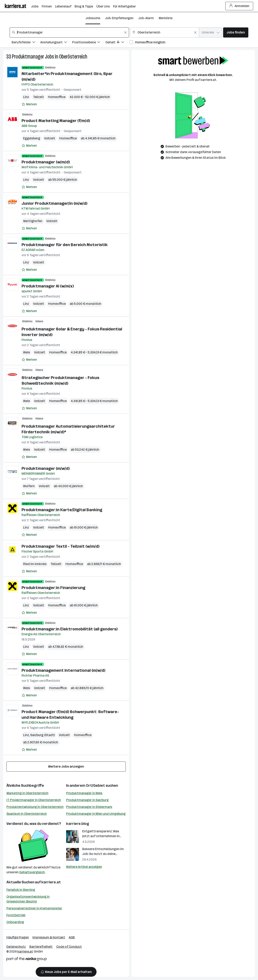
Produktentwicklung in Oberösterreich (35, 807)
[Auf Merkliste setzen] (29, 104)
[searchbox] (69, 32)
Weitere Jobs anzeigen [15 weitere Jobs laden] (66, 766)
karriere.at (51, 882)
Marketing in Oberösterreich (27, 793)
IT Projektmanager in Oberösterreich (34, 800)
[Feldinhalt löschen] (125, 32)
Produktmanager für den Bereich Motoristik (65, 245)
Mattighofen (33, 221)
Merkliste (166, 18)
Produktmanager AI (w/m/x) (48, 286)
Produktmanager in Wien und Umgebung (96, 814)
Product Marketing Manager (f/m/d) (56, 121)
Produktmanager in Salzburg (87, 800)
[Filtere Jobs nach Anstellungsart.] (56, 43)
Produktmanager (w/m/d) (46, 162)
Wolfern (29, 486)
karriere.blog (78, 824)
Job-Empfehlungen (119, 18)
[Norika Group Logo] (27, 960)
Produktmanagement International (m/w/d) (63, 670)
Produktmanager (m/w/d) (46, 468)
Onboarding (15, 922)
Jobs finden (236, 32)
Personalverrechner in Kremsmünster (34, 908)
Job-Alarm (146, 18)
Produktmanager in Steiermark (89, 807)
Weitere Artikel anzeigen (84, 867)
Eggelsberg (32, 138)
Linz (26, 97)
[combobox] (69, 32)
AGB (72, 937)
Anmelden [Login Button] (239, 6)
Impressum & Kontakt (49, 937)
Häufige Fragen (18, 937)
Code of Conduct (69, 947)
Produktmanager (28, 57)
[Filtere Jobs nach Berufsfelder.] (26, 43)
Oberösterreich (73, 57)
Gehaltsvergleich (32, 872)
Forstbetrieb (16, 915)
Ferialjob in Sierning (21, 890)
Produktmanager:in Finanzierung (53, 588)
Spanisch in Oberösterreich (27, 814)
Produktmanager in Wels (84, 793)
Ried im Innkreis (35, 564)
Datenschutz (16, 947)
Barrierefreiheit (41, 947)
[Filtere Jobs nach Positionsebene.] (89, 43)
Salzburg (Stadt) (43, 735)
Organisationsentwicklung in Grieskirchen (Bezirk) (28, 899)
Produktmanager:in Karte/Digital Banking (62, 510)
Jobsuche (93, 18)
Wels (27, 352)
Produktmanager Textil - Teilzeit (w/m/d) (60, 546)
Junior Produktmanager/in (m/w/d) (54, 203)
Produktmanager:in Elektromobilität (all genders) (70, 629)
